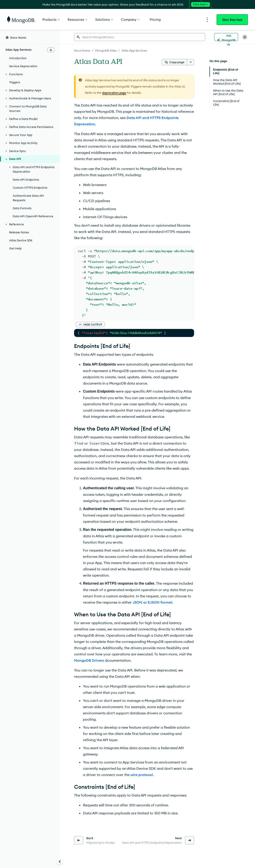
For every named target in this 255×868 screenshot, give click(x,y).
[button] (90, 324)
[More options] (191, 62)
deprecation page (114, 93)
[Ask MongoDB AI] (226, 37)
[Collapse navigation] (60, 861)
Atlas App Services (134, 50)
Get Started (232, 20)
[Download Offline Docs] (51, 50)
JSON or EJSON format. (153, 602)
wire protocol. (142, 775)
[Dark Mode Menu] (245, 37)
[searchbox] (140, 37)
